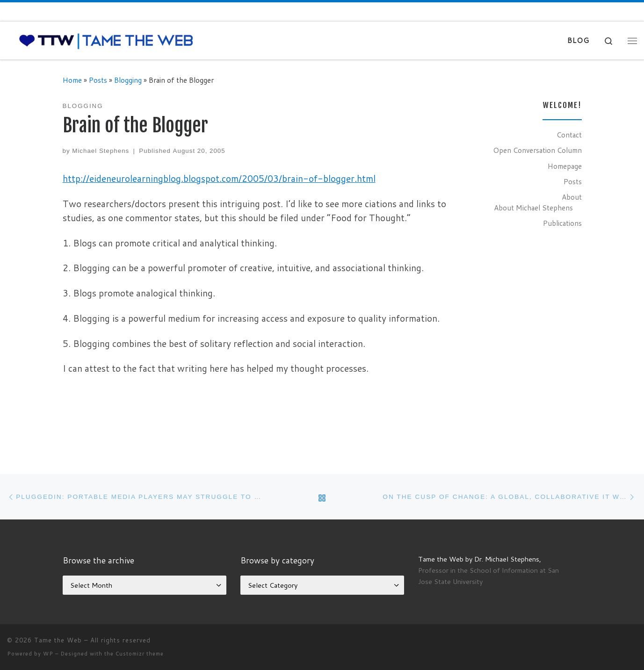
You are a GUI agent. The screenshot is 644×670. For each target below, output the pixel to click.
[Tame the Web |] (106, 40)
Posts (98, 80)
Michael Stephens (101, 151)
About (572, 197)
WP (48, 654)
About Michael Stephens (533, 208)
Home (72, 80)
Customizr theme (140, 654)
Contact (569, 135)
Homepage (565, 166)
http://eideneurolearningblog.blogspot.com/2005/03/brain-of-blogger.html (219, 178)
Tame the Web (58, 640)
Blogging (128, 80)
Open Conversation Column (537, 150)
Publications (562, 223)
